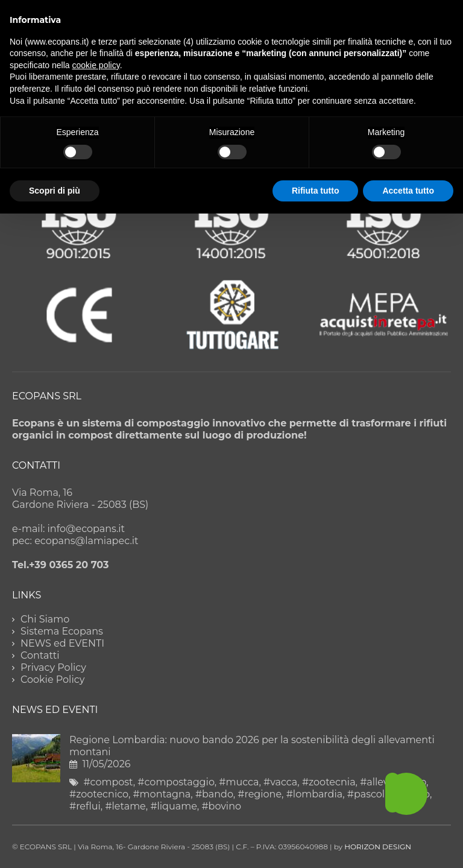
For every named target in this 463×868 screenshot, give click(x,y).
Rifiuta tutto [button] (316, 191)
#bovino (221, 806)
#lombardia (315, 794)
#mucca (239, 782)
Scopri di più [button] (55, 191)
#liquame (173, 806)
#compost (108, 782)
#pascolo (369, 794)
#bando (214, 794)
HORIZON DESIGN (378, 847)
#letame (125, 806)
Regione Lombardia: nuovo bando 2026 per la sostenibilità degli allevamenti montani (252, 746)
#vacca (280, 782)
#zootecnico (99, 794)
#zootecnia (329, 782)
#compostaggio (176, 782)
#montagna (162, 794)
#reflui (85, 806)
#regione (260, 794)
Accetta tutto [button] (408, 191)
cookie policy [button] (96, 65)
